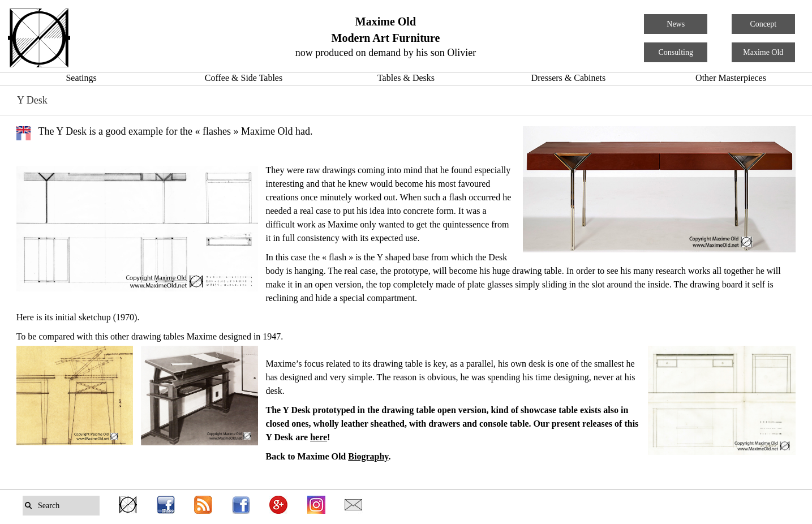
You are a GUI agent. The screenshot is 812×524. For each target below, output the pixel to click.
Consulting (676, 52)
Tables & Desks (406, 78)
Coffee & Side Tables (244, 78)
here (319, 437)
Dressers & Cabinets (569, 78)
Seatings (81, 78)
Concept (763, 24)
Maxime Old (763, 52)
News (676, 24)
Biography (368, 456)
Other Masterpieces (731, 78)
